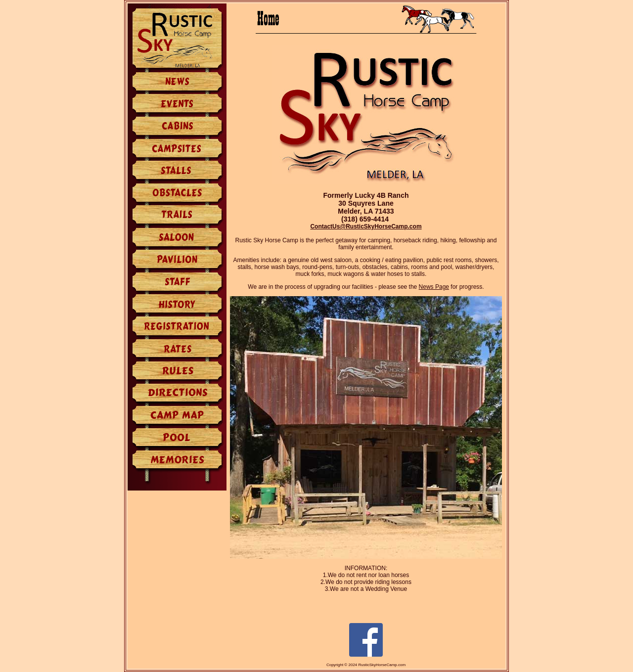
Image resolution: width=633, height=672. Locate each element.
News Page (434, 287)
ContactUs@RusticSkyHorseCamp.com (366, 226)
